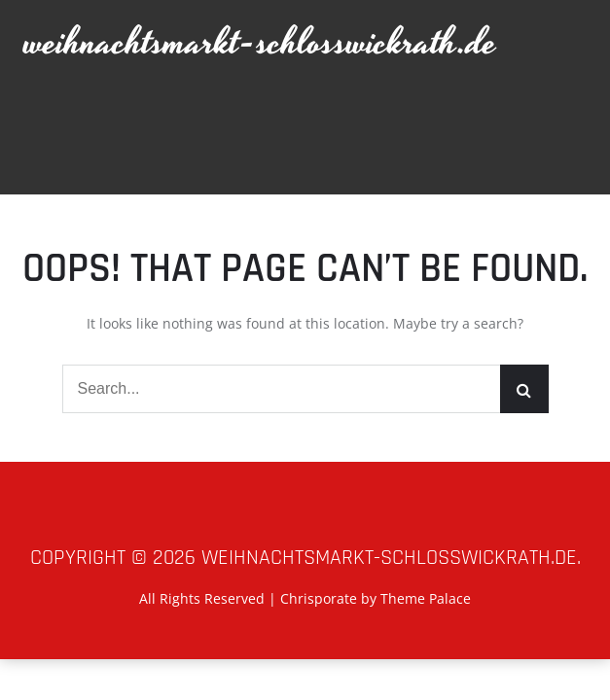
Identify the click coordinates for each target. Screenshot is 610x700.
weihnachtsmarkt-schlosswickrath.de (261, 43)
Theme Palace (426, 598)
